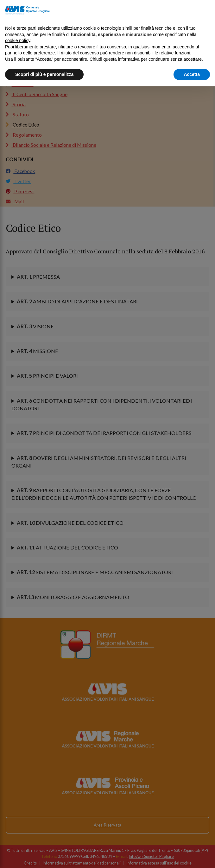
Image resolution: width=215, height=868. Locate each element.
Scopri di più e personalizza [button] (44, 74)
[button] (207, 10)
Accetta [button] (192, 74)
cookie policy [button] (18, 40)
